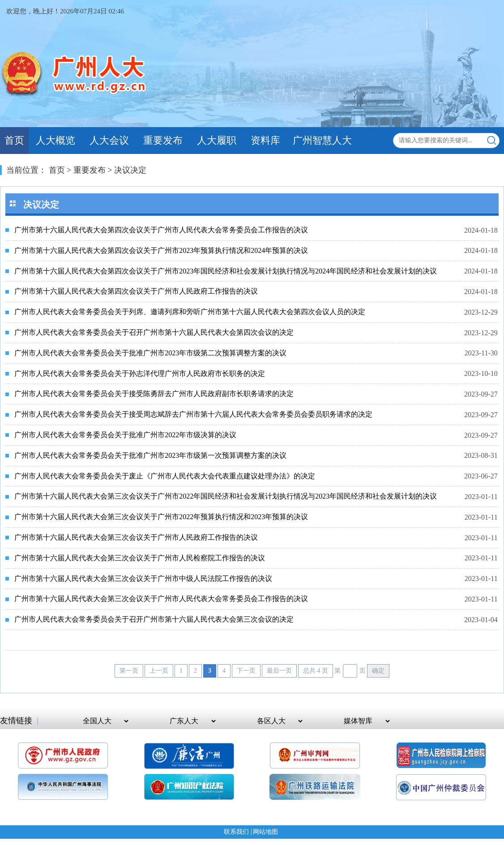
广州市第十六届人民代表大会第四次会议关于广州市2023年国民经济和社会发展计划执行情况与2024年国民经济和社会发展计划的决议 (226, 271)
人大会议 (109, 140)
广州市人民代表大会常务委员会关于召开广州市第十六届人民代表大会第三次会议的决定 (154, 619)
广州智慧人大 (322, 140)
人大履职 (217, 140)
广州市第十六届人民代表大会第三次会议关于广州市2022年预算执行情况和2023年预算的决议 (161, 517)
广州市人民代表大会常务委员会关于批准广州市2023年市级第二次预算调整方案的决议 (150, 353)
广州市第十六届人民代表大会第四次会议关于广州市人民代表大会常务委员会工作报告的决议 (161, 230)
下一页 (246, 671)
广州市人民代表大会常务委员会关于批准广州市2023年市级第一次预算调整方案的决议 (150, 455)
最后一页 (279, 671)
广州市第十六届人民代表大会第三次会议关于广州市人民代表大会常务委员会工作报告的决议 (161, 599)
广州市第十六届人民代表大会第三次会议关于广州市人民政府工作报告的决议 (136, 537)
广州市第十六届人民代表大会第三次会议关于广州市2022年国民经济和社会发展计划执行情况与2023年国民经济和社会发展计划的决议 (226, 496)
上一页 (159, 671)
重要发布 (163, 140)
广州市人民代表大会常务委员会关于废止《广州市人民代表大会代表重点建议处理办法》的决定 (165, 476)
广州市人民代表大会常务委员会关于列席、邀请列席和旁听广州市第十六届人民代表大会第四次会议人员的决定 (190, 312)
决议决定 (130, 170)
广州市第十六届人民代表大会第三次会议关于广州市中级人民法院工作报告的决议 (143, 578)
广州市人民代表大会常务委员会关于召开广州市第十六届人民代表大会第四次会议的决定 (154, 332)
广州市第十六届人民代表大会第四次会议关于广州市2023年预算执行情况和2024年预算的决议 (161, 250)
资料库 (265, 140)
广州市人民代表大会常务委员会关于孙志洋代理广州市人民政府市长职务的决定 (140, 373)
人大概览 (56, 140)
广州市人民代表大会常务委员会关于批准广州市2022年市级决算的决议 (125, 435)
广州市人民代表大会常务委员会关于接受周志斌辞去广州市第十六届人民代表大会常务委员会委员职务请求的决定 (193, 414)
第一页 (129, 671)
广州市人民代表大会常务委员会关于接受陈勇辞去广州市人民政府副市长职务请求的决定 (154, 394)
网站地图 (265, 832)
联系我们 (236, 832)
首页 (14, 140)
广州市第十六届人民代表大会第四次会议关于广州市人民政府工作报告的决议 (136, 291)
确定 (378, 671)
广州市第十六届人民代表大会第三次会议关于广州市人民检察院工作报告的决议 (140, 558)
